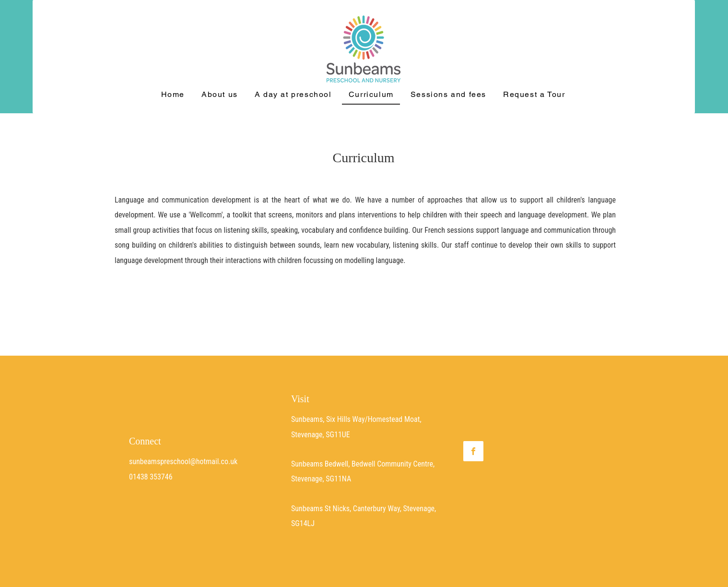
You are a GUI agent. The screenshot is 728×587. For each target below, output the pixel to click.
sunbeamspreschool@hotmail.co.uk (183, 461)
